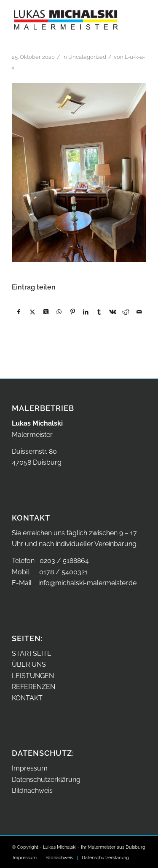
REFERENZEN (33, 687)
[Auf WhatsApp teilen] (59, 312)
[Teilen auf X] (33, 312)
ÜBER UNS (29, 664)
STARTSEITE (32, 654)
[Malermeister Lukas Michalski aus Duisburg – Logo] (66, 17)
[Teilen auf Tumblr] (99, 312)
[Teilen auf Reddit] (126, 312)
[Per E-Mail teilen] (139, 312)
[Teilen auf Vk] (113, 312)
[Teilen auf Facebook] (19, 312)
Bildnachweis (32, 790)
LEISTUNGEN (33, 676)
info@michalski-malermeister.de (87, 583)
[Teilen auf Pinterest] (73, 312)
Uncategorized (87, 57)
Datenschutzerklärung (46, 780)
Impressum (30, 768)
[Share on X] (46, 312)
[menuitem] (25, 858)
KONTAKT (27, 698)
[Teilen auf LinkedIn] (86, 312)
